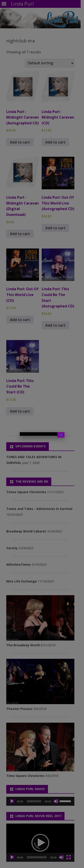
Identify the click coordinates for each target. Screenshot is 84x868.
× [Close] (61, 435)
